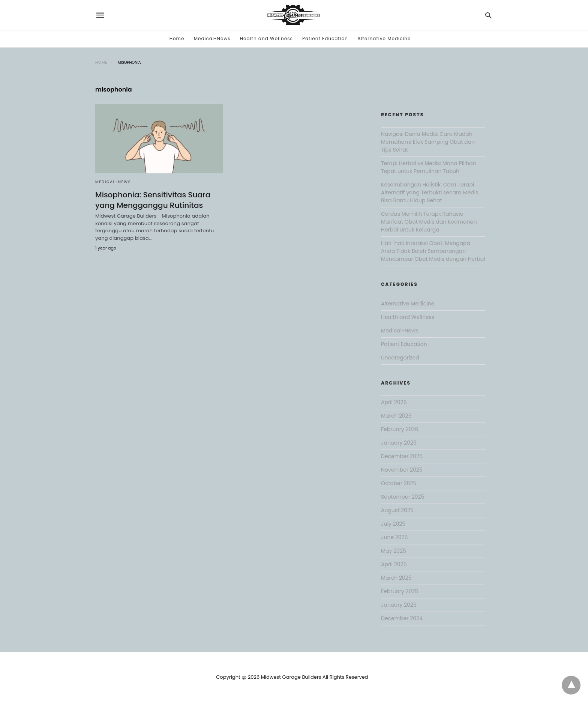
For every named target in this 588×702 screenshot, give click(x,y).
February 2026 (400, 429)
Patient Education (325, 38)
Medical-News (212, 38)
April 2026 (394, 402)
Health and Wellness (266, 38)
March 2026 (396, 416)
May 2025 (394, 551)
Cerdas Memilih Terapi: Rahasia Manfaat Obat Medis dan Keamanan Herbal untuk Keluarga (429, 222)
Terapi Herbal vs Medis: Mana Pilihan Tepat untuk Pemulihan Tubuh (428, 167)
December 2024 (402, 618)
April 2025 (394, 564)
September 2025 (403, 497)
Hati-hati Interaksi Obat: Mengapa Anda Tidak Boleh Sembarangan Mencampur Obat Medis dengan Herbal (433, 251)
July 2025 (393, 524)
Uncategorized (400, 358)
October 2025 (399, 483)
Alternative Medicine (384, 38)
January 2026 (399, 443)
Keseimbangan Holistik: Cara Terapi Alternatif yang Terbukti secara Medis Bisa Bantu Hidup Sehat (430, 192)
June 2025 (394, 537)
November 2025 (402, 470)
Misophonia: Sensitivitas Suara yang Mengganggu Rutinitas (153, 200)
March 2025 (396, 578)
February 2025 (400, 591)
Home (177, 38)
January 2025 (399, 605)
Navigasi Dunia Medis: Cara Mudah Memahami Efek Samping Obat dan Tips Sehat (428, 142)
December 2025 (402, 456)
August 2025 (397, 510)
